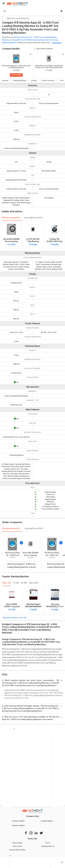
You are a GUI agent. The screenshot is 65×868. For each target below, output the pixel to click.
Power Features (48, 81)
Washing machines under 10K (15, 618)
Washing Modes (20, 81)
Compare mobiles (18, 821)
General (5, 81)
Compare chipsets (18, 825)
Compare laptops (47, 821)
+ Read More (57, 43)
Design (34, 81)
